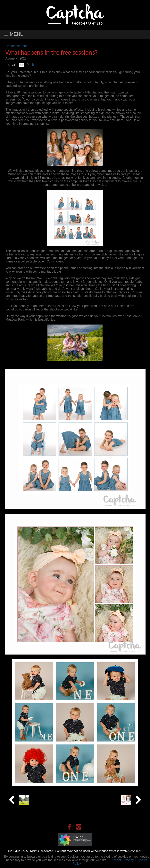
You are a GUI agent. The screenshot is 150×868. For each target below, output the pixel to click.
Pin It (30, 65)
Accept (116, 860)
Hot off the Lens (17, 46)
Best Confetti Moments (101, 796)
